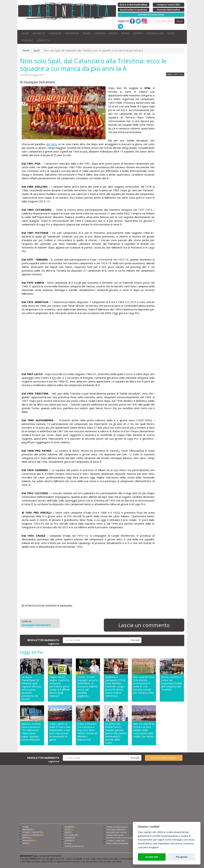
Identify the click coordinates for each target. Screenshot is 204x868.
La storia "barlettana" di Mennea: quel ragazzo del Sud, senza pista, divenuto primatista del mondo (31, 688)
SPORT (87, 33)
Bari (54, 378)
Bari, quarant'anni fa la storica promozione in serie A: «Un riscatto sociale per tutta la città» (144, 685)
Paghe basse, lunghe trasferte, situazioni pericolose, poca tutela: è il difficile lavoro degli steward (60, 686)
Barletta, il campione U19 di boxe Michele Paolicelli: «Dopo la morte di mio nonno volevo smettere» (115, 686)
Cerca (179, 21)
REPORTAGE (72, 33)
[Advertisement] (88, 344)
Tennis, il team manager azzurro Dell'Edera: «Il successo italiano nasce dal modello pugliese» (88, 686)
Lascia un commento (144, 625)
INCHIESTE (39, 33)
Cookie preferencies (74, 846)
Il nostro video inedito (164, 758)
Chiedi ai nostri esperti (117, 827)
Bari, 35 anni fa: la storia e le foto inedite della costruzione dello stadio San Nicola (144, 730)
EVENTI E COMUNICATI (33, 835)
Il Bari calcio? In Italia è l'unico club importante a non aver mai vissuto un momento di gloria (60, 732)
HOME (25, 33)
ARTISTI (113, 33)
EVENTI (126, 33)
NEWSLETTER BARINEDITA (43, 642)
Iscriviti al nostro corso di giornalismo (124, 838)
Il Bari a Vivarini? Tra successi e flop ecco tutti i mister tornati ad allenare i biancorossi (87, 732)
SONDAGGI (70, 838)
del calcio (52, 144)
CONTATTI (43, 40)
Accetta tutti (152, 857)
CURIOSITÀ (55, 33)
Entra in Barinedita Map (117, 843)
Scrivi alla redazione (116, 829)
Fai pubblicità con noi (116, 832)
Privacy (68, 843)
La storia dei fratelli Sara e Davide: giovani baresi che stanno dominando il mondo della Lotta (116, 733)
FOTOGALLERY (155, 33)
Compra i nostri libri (116, 840)
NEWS (25, 843)
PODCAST (27, 40)
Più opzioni (182, 857)
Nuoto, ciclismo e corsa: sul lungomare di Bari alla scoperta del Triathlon (172, 683)
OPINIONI (100, 33)
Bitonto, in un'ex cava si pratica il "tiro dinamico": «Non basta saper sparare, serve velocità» (31, 732)
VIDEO (171, 33)
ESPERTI (138, 33)
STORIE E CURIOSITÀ (32, 832)
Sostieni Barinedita (115, 835)
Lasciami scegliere (148, 847)
